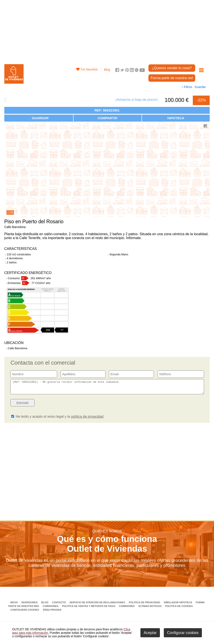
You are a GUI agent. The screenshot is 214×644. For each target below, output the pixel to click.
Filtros (187, 87)
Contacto (59, 605)
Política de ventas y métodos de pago (89, 609)
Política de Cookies (179, 609)
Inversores (30, 605)
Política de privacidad (145, 605)
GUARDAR (39, 118)
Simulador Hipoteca (178, 605)
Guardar (200, 87)
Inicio (14, 605)
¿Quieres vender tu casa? (172, 68)
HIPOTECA (176, 118)
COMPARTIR (107, 118)
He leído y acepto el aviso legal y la (57, 419)
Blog (107, 70)
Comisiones (51, 609)
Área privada (52, 612)
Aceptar (150, 633)
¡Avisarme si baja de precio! (136, 100)
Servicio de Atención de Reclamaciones (98, 605)
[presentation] (171, 407)
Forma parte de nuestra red (172, 78)
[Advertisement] (107, 30)
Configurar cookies (25, 612)
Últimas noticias (150, 609)
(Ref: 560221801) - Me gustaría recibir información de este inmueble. (107, 388)
